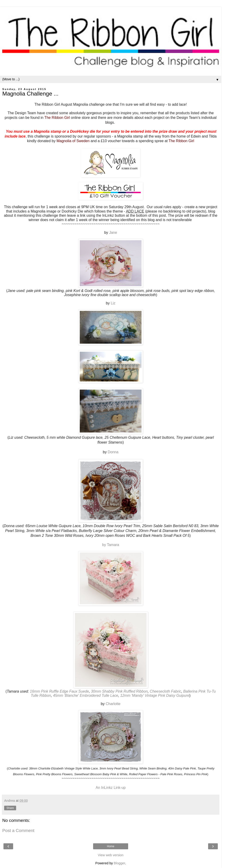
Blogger (119, 863)
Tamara (113, 545)
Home (111, 846)
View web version (111, 855)
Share (10, 808)
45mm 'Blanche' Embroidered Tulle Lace (86, 695)
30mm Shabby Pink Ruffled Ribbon (119, 691)
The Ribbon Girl (57, 118)
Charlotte (113, 704)
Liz (113, 303)
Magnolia (64, 141)
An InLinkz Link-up (111, 788)
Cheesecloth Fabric (165, 691)
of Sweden (81, 141)
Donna (113, 452)
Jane (113, 233)
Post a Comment (18, 830)
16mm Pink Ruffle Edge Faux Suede (59, 691)
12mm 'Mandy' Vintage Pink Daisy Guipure (155, 695)
